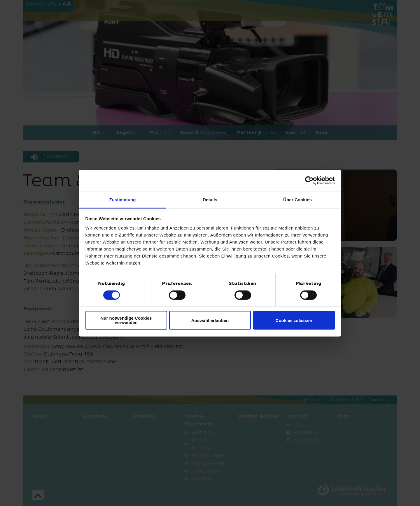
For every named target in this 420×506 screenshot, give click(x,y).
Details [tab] (210, 199)
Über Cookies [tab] (297, 199)
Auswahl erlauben (210, 320)
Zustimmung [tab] (123, 199)
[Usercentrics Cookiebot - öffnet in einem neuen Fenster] (309, 181)
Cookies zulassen (294, 320)
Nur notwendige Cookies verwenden (126, 320)
